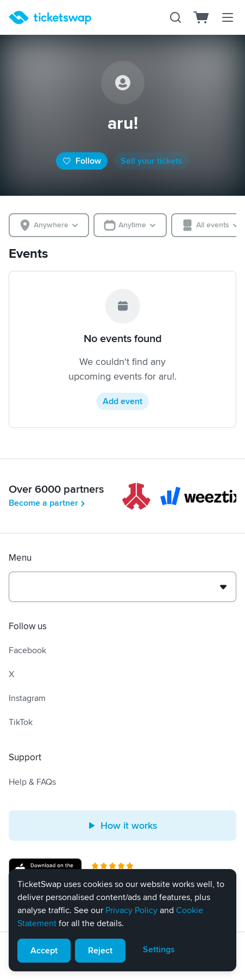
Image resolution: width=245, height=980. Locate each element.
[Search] (175, 17)
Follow (82, 161)
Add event (122, 401)
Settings (159, 950)
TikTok (21, 722)
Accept (44, 951)
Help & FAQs (32, 782)
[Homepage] (50, 18)
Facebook (27, 650)
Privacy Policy (131, 910)
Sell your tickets (152, 161)
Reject (100, 951)
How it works (122, 826)
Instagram (27, 698)
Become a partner (48, 503)
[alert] (122, 920)
